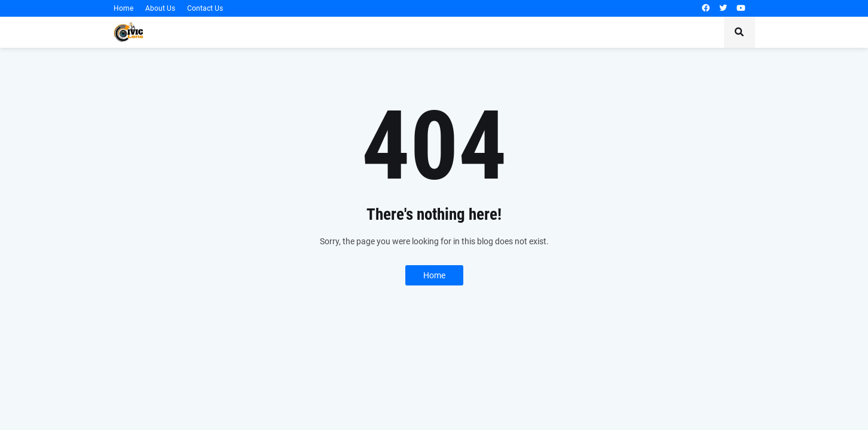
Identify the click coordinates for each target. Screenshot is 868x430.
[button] (739, 32)
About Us (160, 8)
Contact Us (205, 8)
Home (123, 8)
